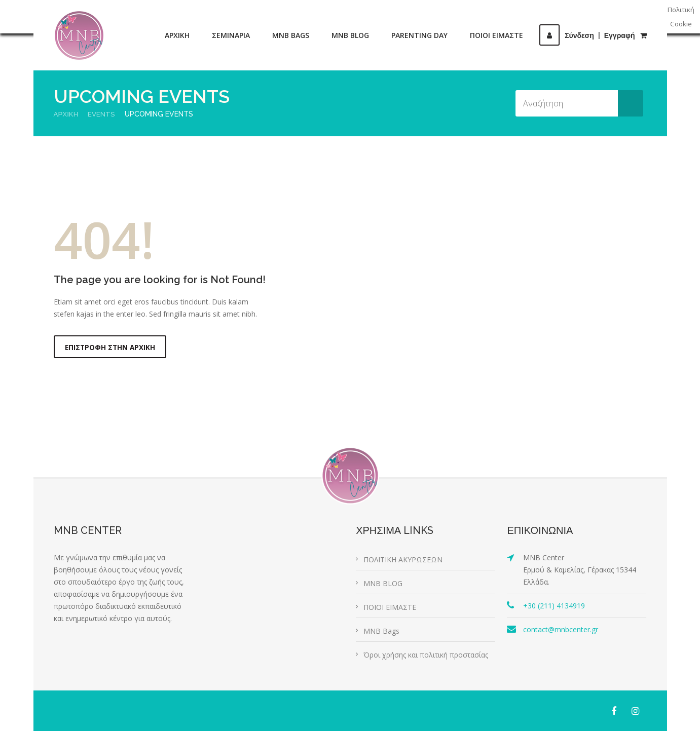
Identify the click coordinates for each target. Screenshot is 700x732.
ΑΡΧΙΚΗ (177, 35)
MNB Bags (381, 632)
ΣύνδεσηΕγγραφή (587, 35)
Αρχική (67, 114)
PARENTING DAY (419, 35)
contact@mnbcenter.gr (561, 630)
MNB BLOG (350, 35)
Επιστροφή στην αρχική (111, 348)
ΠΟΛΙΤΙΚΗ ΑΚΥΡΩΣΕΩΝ (403, 561)
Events (103, 114)
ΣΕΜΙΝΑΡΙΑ (231, 35)
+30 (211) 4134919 (554, 607)
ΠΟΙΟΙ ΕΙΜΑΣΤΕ (496, 35)
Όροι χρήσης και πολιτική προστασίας (426, 656)
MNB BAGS (291, 35)
